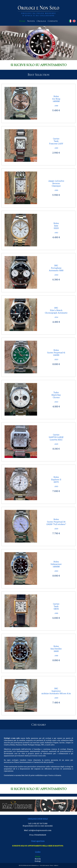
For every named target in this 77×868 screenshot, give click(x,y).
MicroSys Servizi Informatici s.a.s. (32, 865)
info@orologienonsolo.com (40, 830)
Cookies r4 (56, 865)
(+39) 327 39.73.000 (40, 823)
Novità (31, 21)
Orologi (41, 21)
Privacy (51, 865)
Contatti (53, 21)
